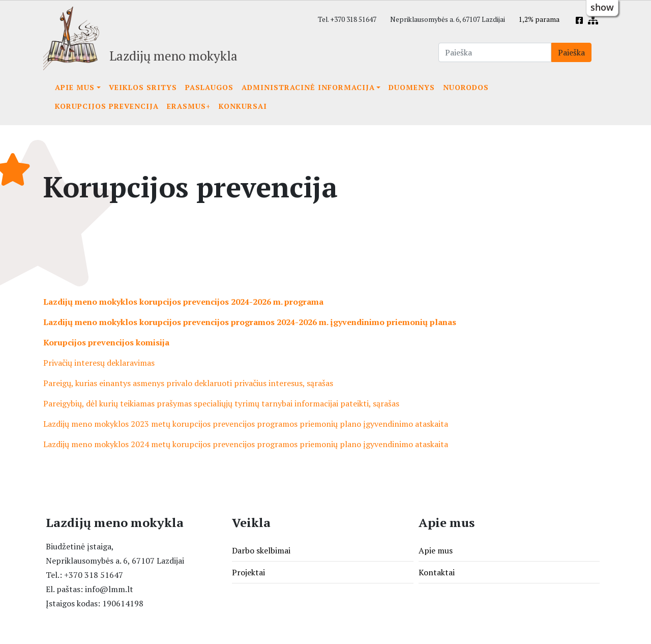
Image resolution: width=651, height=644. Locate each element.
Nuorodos (466, 87)
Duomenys (412, 87)
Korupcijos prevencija (107, 106)
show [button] (602, 7)
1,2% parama (539, 19)
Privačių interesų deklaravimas (99, 363)
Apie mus (75, 87)
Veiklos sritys (143, 87)
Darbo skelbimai (261, 550)
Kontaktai (437, 572)
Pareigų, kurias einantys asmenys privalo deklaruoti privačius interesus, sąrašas (188, 383)
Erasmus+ (189, 106)
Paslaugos (209, 87)
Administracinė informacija (308, 87)
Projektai (248, 572)
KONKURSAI (243, 106)
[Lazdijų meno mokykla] (140, 38)
